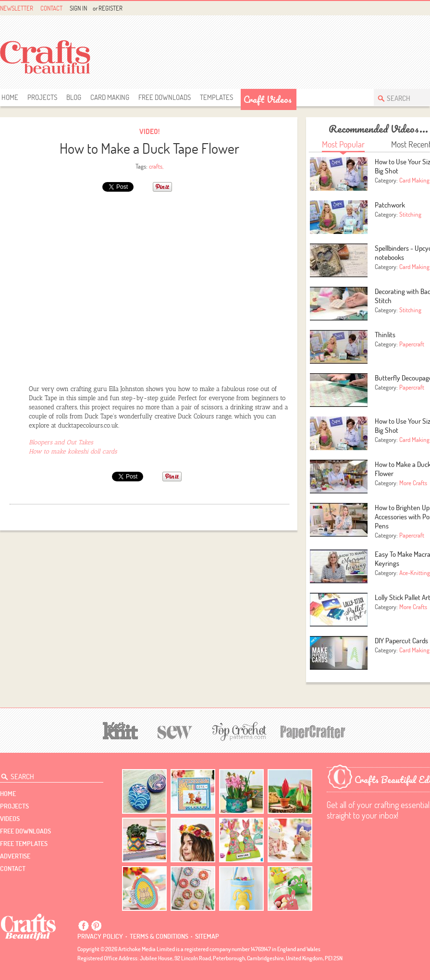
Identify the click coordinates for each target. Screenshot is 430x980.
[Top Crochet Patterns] (238, 731)
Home (10, 97)
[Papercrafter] (313, 731)
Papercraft (412, 344)
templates (216, 97)
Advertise (15, 856)
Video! (149, 131)
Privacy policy (100, 936)
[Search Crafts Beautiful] (47, 775)
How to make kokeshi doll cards (73, 451)
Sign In (78, 8)
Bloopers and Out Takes (61, 442)
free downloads (165, 97)
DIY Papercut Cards (401, 641)
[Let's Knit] (121, 729)
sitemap (207, 936)
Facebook (424, 8)
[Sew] (175, 731)
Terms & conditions (159, 936)
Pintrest (96, 926)
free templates (24, 844)
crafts (156, 166)
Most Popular (343, 144)
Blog (74, 97)
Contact (51, 8)
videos (10, 819)
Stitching (410, 214)
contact (13, 869)
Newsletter (17, 8)
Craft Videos (268, 99)
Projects (42, 97)
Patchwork (390, 205)
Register (111, 8)
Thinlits (385, 335)
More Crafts (413, 483)
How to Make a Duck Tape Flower (149, 148)
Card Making (110, 97)
